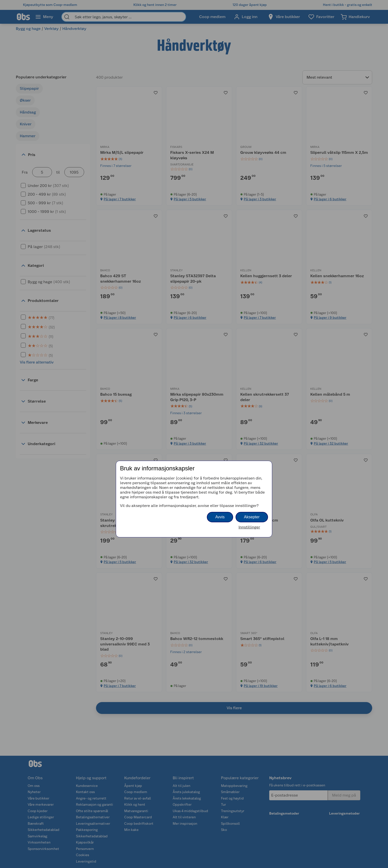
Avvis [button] (220, 517)
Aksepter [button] (252, 517)
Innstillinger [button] (249, 527)
